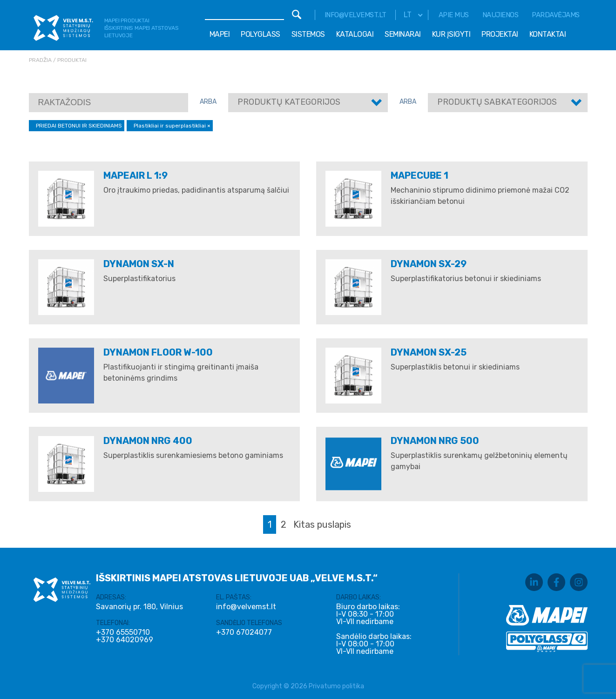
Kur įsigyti (451, 34)
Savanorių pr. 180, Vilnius (139, 607)
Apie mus (454, 15)
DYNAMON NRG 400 (148, 441)
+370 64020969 (125, 640)
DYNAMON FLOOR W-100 (158, 352)
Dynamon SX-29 (429, 264)
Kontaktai (548, 34)
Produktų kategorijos (289, 102)
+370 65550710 (123, 632)
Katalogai (355, 34)
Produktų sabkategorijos (497, 102)
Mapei (220, 34)
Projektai (500, 34)
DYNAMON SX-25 (429, 352)
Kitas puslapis (322, 524)
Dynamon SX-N (139, 264)
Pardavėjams (556, 15)
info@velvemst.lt (355, 15)
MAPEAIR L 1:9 (135, 175)
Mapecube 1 (420, 175)
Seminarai (403, 34)
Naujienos (501, 15)
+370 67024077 (244, 632)
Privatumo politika (336, 686)
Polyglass (261, 34)
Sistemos (308, 34)
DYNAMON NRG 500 (435, 441)
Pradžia (40, 60)
